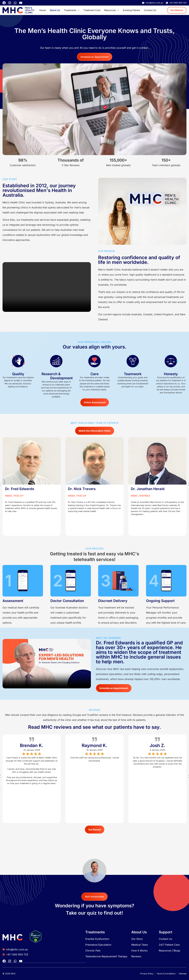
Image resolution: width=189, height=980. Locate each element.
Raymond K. (94, 745)
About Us (55, 10)
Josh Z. (157, 745)
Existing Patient (131, 10)
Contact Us (150, 10)
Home (43, 10)
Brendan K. (32, 745)
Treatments (72, 10)
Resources (112, 10)
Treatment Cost (92, 10)
